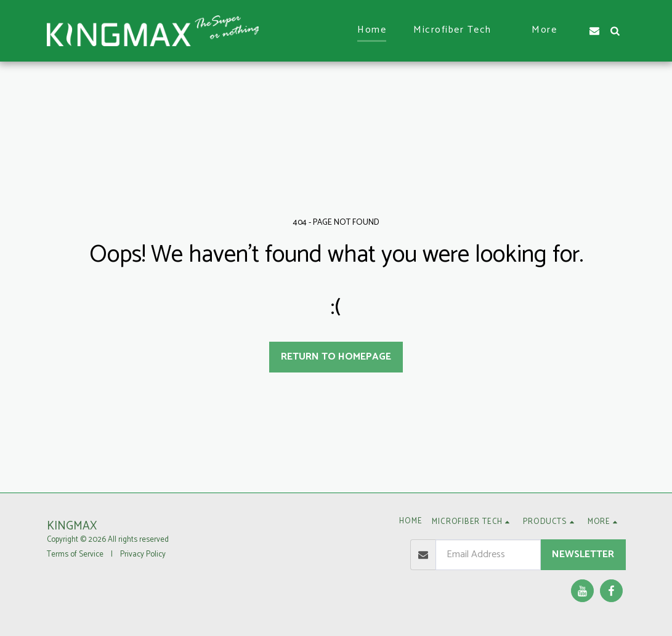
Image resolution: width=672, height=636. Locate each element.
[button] (459, 30)
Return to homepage (336, 357)
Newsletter (583, 554)
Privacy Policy (143, 554)
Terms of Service (75, 554)
